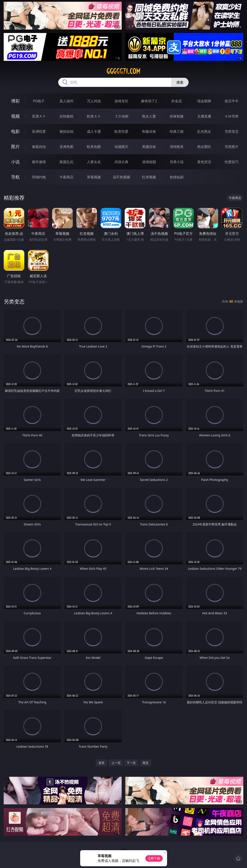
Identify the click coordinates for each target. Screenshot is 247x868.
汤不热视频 (121, 177)
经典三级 (177, 131)
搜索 (180, 82)
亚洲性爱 (39, 131)
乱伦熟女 (204, 131)
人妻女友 (94, 162)
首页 (101, 763)
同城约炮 (39, 177)
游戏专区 (121, 101)
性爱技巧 (232, 162)
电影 (15, 131)
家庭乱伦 (66, 162)
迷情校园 (149, 162)
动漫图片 (121, 147)
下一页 (131, 763)
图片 (15, 147)
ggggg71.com (123, 71)
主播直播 (204, 116)
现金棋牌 (204, 101)
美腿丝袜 (149, 147)
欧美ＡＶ (94, 116)
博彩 (15, 101)
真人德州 (66, 101)
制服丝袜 (149, 131)
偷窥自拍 (39, 147)
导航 (15, 177)
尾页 (146, 763)
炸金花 (177, 101)
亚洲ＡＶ (39, 116)
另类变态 (232, 131)
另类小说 (177, 162)
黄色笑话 (204, 162)
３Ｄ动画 (121, 116)
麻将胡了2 (149, 101)
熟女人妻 (149, 116)
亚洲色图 (66, 147)
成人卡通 (94, 131)
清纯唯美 (177, 147)
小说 (15, 162)
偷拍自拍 (66, 131)
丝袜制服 (177, 116)
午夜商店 (66, 177)
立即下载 (154, 858)
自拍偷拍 (66, 116)
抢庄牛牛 (232, 101)
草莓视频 (94, 177)
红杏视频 (149, 177)
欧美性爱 (121, 131)
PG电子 (39, 101)
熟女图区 (204, 147)
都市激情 (39, 162)
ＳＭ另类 (232, 116)
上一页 (116, 763)
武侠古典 (121, 162)
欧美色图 (94, 147)
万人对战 (94, 101)
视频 (15, 116)
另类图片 (232, 147)
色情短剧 (177, 177)
